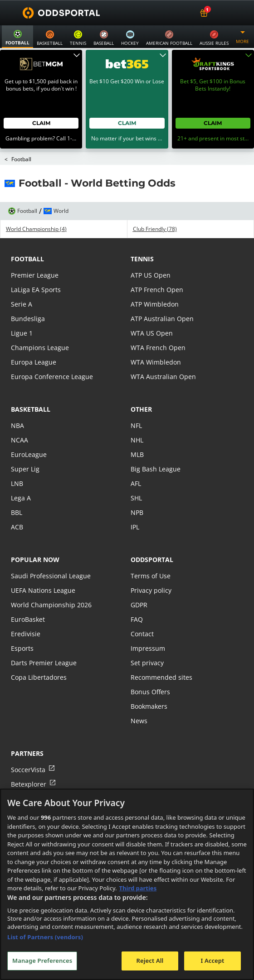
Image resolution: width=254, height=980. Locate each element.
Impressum (148, 627)
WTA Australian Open (163, 355)
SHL (136, 476)
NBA (17, 404)
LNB (17, 462)
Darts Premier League (44, 641)
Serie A (22, 282)
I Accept (212, 961)
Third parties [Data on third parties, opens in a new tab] (138, 888)
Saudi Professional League (51, 554)
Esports (22, 627)
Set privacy (147, 641)
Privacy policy (151, 569)
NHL (137, 418)
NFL (136, 404)
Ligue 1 (22, 311)
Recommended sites (161, 656)
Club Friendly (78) (155, 207)
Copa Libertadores (39, 656)
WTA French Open (158, 326)
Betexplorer (29, 762)
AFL (136, 462)
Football (21, 137)
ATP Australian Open (162, 297)
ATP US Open (151, 253)
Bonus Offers (150, 670)
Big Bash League (156, 447)
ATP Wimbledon (155, 282)
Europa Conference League (52, 355)
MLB (137, 433)
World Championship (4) (36, 207)
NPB (137, 491)
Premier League (35, 253)
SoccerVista (28, 748)
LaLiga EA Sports (36, 268)
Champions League (40, 326)
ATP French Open (157, 268)
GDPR (139, 583)
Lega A (21, 476)
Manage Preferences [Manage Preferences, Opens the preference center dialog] (42, 961)
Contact (142, 612)
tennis (142, 237)
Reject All (150, 961)
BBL (17, 491)
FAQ (137, 598)
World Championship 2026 (51, 583)
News (139, 699)
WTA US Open (152, 311)
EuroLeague (29, 433)
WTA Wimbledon (156, 340)
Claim (41, 101)
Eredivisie (26, 612)
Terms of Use (151, 554)
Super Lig (25, 447)
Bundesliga (28, 297)
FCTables (24, 777)
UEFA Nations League (43, 569)
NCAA (20, 418)
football (27, 237)
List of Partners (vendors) (45, 937)
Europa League (34, 340)
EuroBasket (28, 598)
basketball (31, 387)
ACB (17, 505)
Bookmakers (149, 685)
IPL (135, 505)
